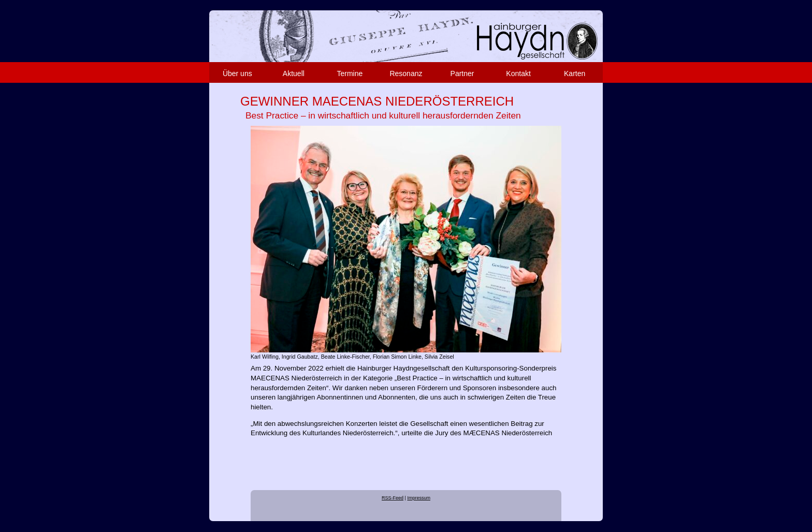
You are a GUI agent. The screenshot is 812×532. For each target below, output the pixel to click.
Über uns (237, 73)
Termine (350, 73)
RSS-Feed (393, 498)
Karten (575, 73)
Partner (462, 73)
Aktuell (294, 73)
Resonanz (406, 73)
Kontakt (518, 73)
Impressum (419, 498)
